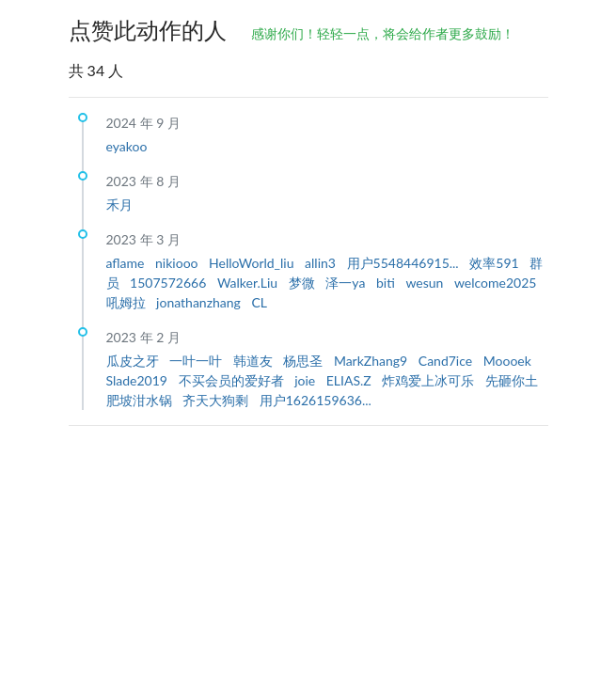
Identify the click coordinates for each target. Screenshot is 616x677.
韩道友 (255, 361)
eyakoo (127, 146)
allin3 (322, 263)
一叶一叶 (197, 361)
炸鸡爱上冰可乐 (430, 380)
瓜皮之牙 (134, 361)
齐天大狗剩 (217, 400)
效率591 (496, 263)
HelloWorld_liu (253, 263)
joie (307, 380)
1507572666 (170, 283)
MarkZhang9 (372, 361)
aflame (127, 263)
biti (387, 283)
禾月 (119, 205)
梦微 (304, 283)
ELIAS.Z (351, 380)
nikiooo (178, 263)
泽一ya (347, 283)
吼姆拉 (128, 302)
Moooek (507, 361)
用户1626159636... (316, 400)
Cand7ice (447, 361)
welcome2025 (495, 283)
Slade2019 (139, 380)
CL (259, 302)
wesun (426, 283)
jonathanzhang (200, 302)
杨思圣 (305, 361)
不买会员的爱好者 (233, 380)
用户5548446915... (405, 263)
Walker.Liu (249, 283)
